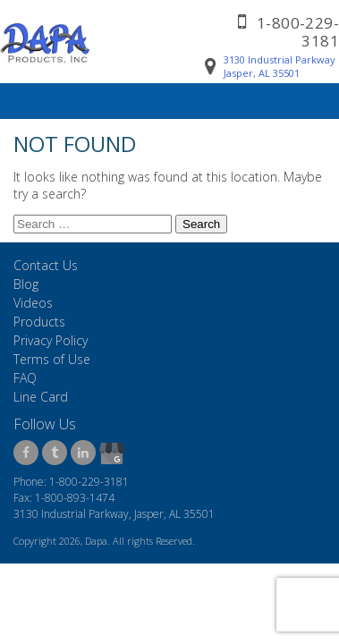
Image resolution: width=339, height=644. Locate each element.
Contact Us (46, 265)
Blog (26, 284)
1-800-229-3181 (298, 32)
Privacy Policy (51, 340)
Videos (33, 303)
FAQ (25, 378)
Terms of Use (52, 359)
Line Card (41, 397)
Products (39, 322)
